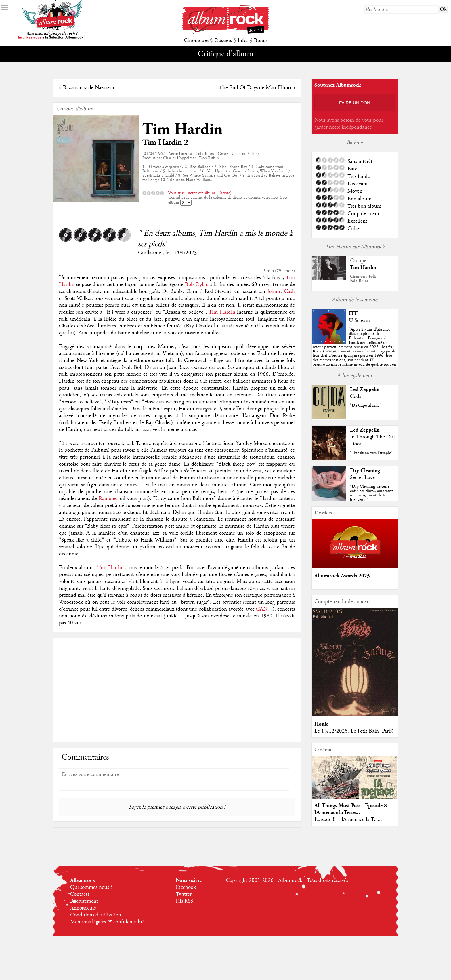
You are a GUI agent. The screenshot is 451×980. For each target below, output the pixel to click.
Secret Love (362, 478)
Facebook (186, 887)
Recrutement (84, 901)
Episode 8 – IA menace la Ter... (348, 819)
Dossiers (223, 41)
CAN (262, 609)
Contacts (80, 894)
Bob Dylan (197, 285)
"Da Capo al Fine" (366, 405)
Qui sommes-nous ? (91, 887)
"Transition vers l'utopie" (371, 453)
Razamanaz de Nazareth (89, 88)
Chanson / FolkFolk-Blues (363, 279)
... (317, 583)
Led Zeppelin (365, 389)
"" (354, 351)
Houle (321, 724)
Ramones (109, 499)
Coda (356, 396)
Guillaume (150, 253)
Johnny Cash (281, 291)
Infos (243, 41)
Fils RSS (184, 901)
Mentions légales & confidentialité (107, 922)
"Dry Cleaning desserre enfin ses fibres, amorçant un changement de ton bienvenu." (371, 493)
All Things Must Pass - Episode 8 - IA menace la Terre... (352, 809)
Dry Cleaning (365, 471)
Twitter (184, 894)
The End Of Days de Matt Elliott (255, 88)
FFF (353, 313)
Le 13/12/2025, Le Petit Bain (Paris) (354, 731)
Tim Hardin (182, 129)
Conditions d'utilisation (96, 915)
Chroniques (196, 41)
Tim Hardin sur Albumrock (355, 247)
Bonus (261, 41)
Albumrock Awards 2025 (342, 576)
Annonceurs (83, 908)
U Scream (359, 321)
